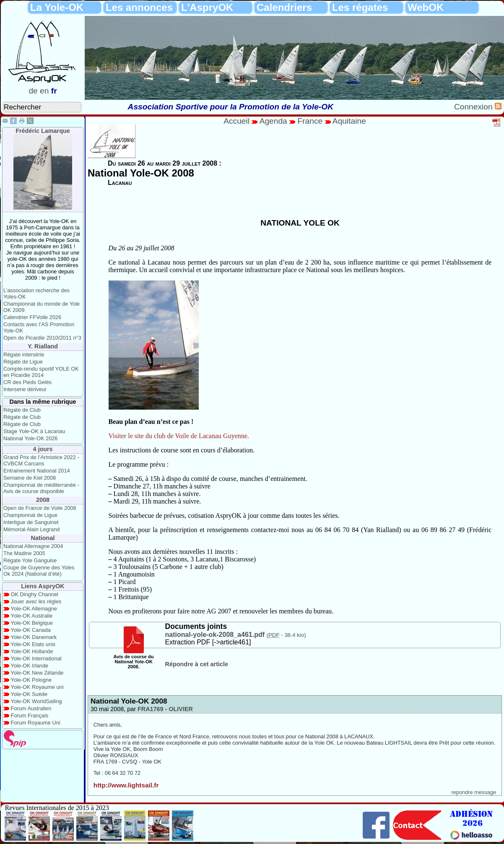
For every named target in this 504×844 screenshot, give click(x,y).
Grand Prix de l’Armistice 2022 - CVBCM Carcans (41, 460)
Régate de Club (22, 410)
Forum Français (30, 715)
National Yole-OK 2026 (31, 438)
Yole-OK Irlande (29, 666)
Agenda (275, 121)
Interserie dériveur (25, 389)
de (33, 91)
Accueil (236, 121)
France (310, 121)
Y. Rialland (43, 346)
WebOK (426, 7)
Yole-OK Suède (29, 694)
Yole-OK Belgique (32, 623)
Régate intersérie (24, 354)
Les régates (360, 7)
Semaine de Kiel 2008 (30, 478)
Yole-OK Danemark (34, 637)
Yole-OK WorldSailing (36, 701)
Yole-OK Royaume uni (37, 687)
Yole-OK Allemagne (34, 609)
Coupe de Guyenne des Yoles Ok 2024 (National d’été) (39, 571)
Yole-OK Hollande (32, 651)
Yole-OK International (36, 658)
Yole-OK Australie (31, 616)
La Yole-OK (57, 7)
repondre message (474, 792)
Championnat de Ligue (30, 515)
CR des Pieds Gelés (27, 382)
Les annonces (139, 7)
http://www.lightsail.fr (126, 785)
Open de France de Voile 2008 (40, 508)
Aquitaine (349, 121)
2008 (43, 500)
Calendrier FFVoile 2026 (32, 317)
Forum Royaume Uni (36, 723)
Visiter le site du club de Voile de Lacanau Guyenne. (179, 436)
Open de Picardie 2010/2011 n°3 (42, 338)
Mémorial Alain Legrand (31, 529)
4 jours (43, 449)
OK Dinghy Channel (35, 594)
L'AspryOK (207, 7)
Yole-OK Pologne (31, 680)
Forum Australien (31, 708)
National (43, 538)
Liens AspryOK (43, 586)
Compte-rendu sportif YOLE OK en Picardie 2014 (41, 372)
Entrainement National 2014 (37, 471)
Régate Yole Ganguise (30, 560)
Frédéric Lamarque (43, 131)
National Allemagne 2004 (33, 546)
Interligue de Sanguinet (31, 522)
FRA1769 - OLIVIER (165, 709)
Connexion (474, 107)
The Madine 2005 (24, 553)
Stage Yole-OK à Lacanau (34, 431)
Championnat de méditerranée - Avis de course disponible (41, 488)
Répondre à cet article (197, 664)
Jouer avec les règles (36, 601)
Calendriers (284, 7)
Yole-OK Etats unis (33, 644)
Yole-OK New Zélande (37, 673)
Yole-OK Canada (31, 630)
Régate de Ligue (23, 362)
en (44, 91)
